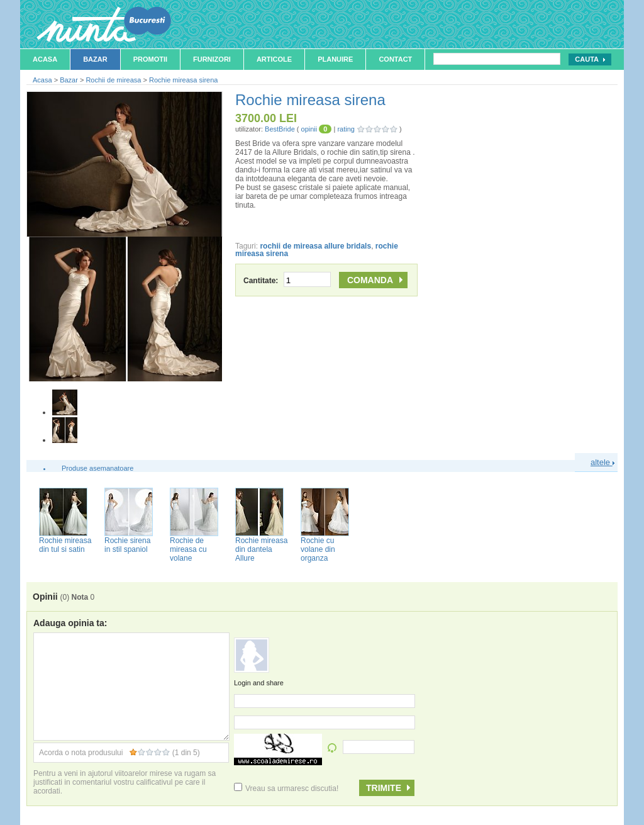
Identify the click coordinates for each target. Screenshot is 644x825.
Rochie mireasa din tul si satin (65, 545)
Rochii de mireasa (113, 80)
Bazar (95, 59)
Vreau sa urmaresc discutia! (286, 789)
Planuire (335, 59)
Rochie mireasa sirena (183, 80)
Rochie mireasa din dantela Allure (261, 549)
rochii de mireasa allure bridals (315, 246)
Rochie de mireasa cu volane (188, 549)
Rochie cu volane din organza (318, 549)
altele (602, 462)
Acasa (45, 59)
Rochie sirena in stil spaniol (127, 545)
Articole (274, 59)
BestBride (280, 129)
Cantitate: (287, 281)
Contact (395, 59)
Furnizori (212, 59)
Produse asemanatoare (97, 468)
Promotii (150, 59)
